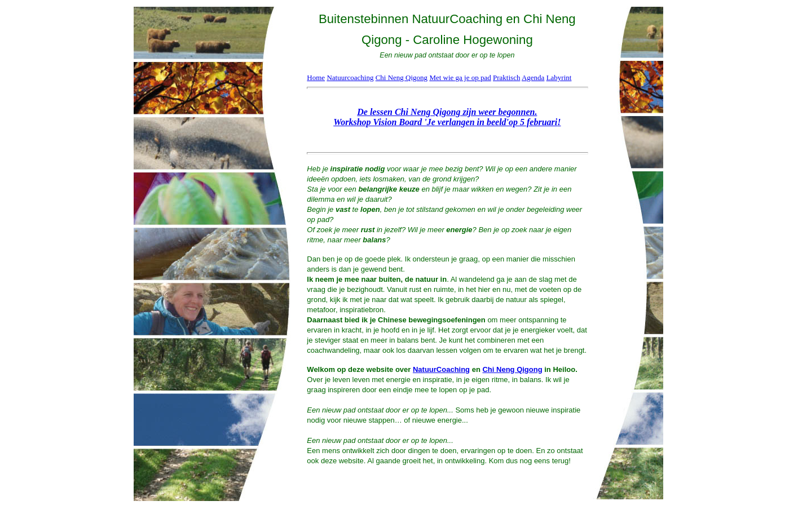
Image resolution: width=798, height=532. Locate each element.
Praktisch (506, 77)
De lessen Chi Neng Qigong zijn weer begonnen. (447, 112)
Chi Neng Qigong (402, 77)
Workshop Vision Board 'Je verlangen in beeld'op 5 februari (445, 122)
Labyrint (559, 77)
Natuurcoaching (350, 77)
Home (316, 77)
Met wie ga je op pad (460, 77)
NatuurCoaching (441, 369)
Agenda (533, 77)
